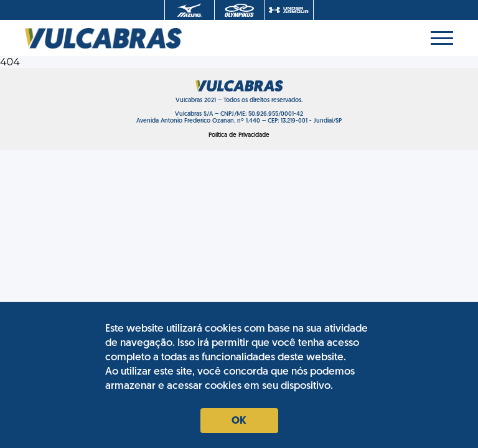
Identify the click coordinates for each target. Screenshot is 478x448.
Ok (239, 421)
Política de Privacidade (239, 135)
